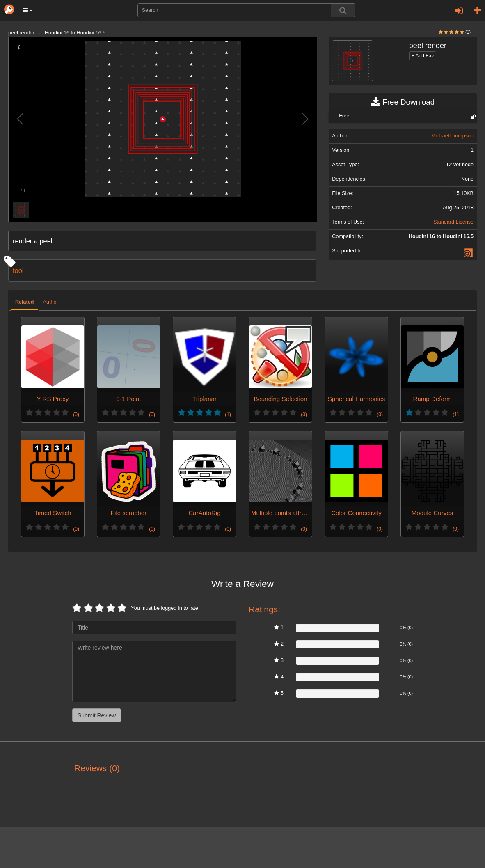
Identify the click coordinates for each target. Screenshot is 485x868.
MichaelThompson (452, 136)
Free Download (403, 102)
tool (18, 270)
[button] (28, 10)
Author (51, 302)
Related (25, 302)
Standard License (453, 222)
